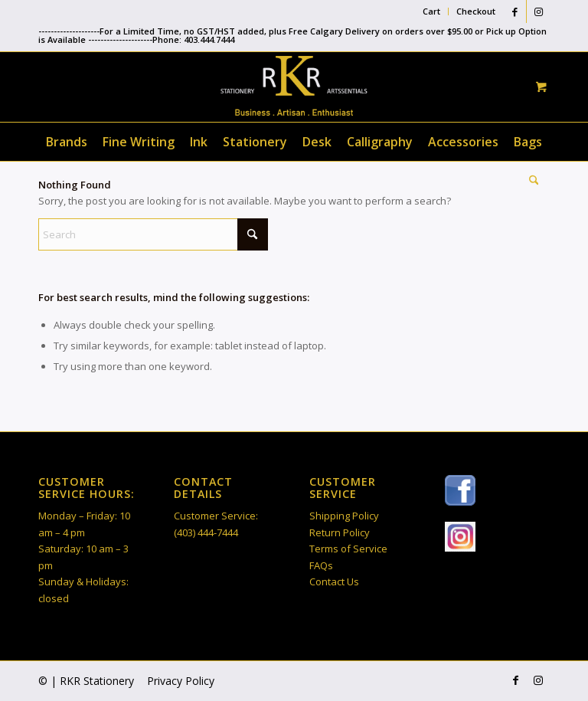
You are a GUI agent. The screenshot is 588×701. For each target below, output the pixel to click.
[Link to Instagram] (538, 11)
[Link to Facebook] (515, 11)
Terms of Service (348, 549)
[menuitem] (432, 11)
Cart (431, 11)
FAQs (321, 565)
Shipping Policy (344, 516)
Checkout (476, 11)
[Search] (530, 180)
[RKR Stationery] (294, 86)
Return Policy (340, 532)
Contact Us (334, 581)
